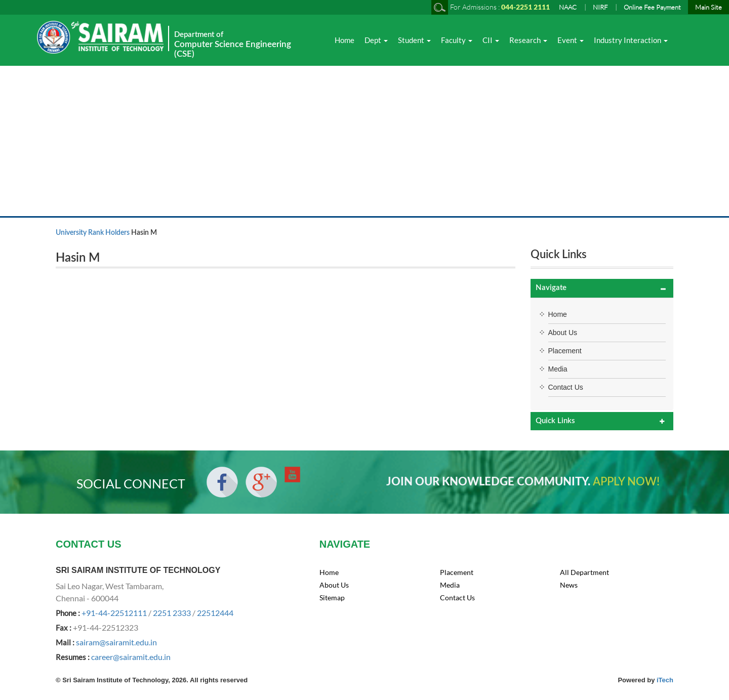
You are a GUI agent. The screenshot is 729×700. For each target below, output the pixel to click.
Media (558, 369)
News (569, 585)
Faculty (457, 40)
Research (528, 40)
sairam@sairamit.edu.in (116, 642)
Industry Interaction (631, 40)
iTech (665, 680)
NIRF (600, 7)
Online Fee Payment (652, 7)
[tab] (602, 288)
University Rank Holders (93, 233)
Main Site (708, 7)
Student (414, 40)
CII (491, 40)
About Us (563, 333)
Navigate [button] (551, 288)
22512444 (215, 613)
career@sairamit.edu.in (131, 657)
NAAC (568, 7)
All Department (584, 572)
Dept (376, 40)
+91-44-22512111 (114, 613)
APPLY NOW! (626, 482)
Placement (565, 351)
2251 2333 (172, 613)
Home (345, 40)
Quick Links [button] (555, 421)
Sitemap (332, 598)
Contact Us (566, 387)
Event (571, 40)
